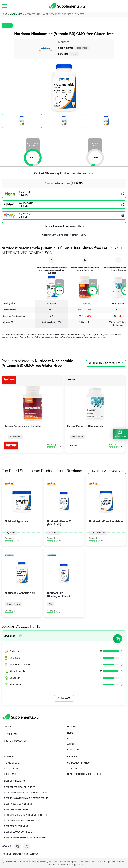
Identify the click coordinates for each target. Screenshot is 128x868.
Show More (64, 698)
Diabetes (10, 636)
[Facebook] (18, 846)
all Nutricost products (107, 471)
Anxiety (74, 54)
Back (7, 26)
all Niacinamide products (106, 363)
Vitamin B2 (54, 533)
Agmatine (11, 533)
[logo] (67, 6)
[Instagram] (26, 846)
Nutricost (63, 42)
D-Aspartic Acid (14, 604)
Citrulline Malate (98, 533)
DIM (51, 604)
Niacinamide (81, 48)
